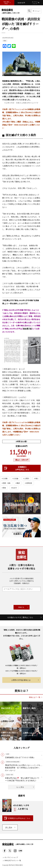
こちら (30, 122)
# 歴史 (4, 488)
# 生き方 (14, 488)
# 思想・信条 (6, 483)
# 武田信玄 (28, 483)
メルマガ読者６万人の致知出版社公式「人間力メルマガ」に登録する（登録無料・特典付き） (22, 581)
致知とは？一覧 (35, 697)
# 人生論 (15, 478)
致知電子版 (27, 329)
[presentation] (22, 598)
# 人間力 (26, 478)
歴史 (5, 41)
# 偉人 (36, 478)
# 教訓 (18, 483)
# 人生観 (5, 478)
